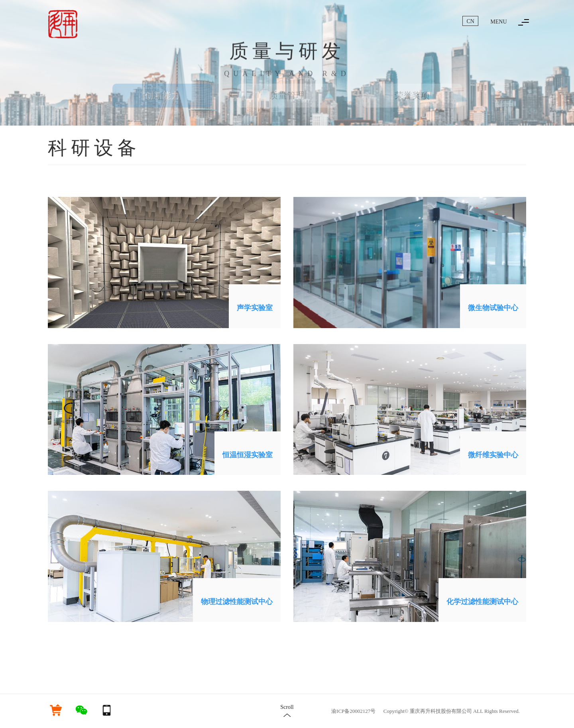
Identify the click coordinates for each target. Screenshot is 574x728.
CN (471, 21)
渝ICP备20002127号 (353, 711)
